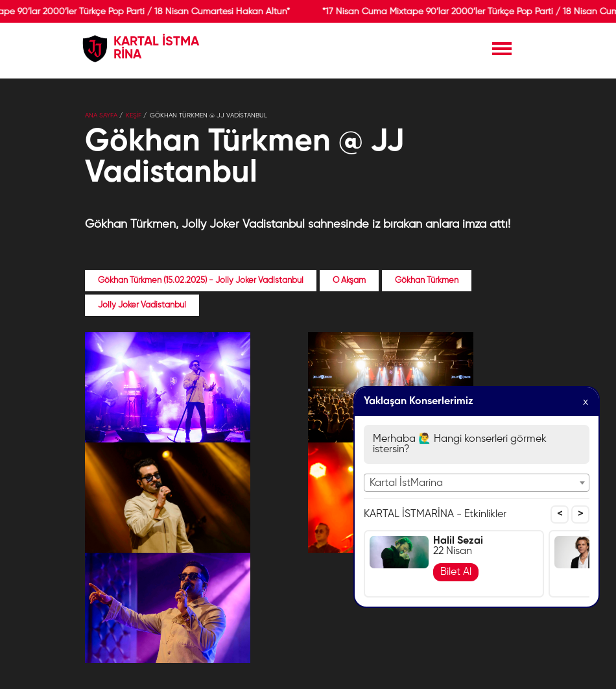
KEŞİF (134, 115)
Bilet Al (456, 572)
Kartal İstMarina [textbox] (406, 483)
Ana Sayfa (101, 115)
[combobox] (477, 483)
